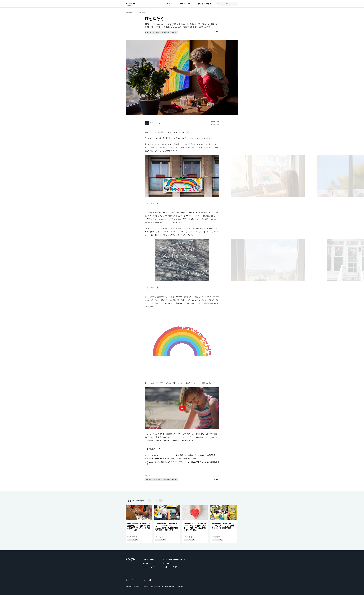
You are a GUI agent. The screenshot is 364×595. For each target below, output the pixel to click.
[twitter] (140, 580)
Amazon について (185, 4)
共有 (216, 32)
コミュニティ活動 (141, 12)
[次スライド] (157, 203)
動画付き (175, 32)
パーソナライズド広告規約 (153, 586)
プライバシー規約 (141, 586)
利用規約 (134, 586)
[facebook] (128, 580)
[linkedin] (146, 580)
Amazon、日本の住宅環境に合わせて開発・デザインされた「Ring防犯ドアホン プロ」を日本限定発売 (183, 463)
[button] (173, 4)
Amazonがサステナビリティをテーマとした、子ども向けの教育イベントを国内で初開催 (223, 526)
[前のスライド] (148, 203)
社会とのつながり (204, 4)
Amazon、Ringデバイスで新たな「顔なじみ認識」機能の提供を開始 (172, 459)
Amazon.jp (128, 586)
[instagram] (134, 580)
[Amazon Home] (130, 4)
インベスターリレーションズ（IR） (176, 560)
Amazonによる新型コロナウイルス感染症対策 (158, 32)
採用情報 (167, 563)
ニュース (169, 4)
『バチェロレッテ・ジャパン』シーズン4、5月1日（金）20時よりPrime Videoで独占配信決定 (181, 455)
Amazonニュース (130, 12)
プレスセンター (149, 563)
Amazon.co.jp (149, 567)
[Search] (227, 4)
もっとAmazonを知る (170, 567)
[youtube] (151, 580)
